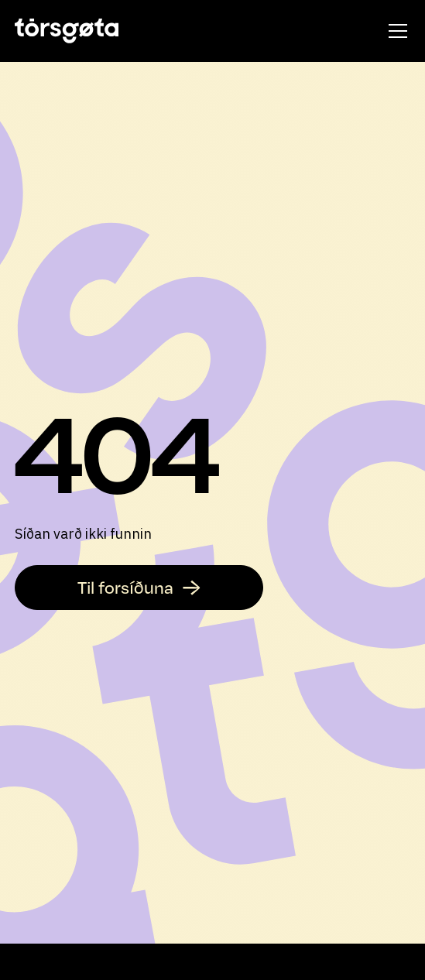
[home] (66, 31)
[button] (395, 31)
